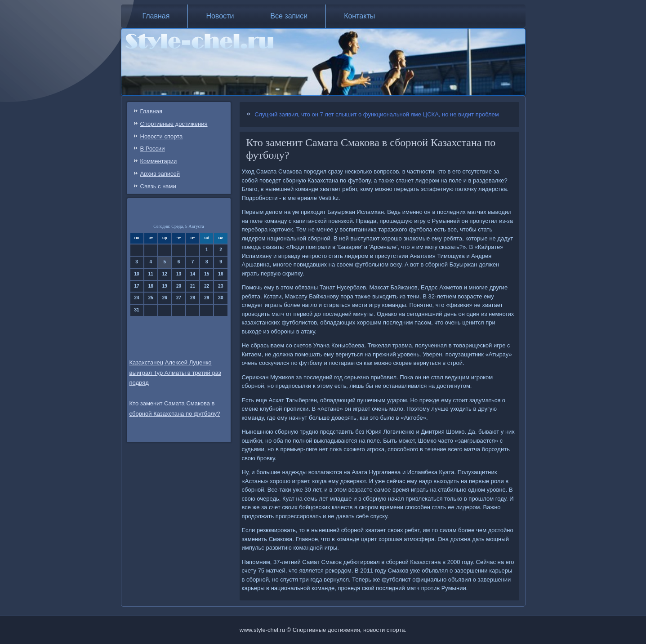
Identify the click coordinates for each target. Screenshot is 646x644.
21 (193, 286)
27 (179, 298)
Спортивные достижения (174, 124)
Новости (220, 16)
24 (137, 298)
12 (165, 274)
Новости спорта (162, 136)
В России (153, 149)
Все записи (289, 16)
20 (179, 286)
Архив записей (160, 174)
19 (165, 286)
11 (151, 274)
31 (137, 310)
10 (137, 274)
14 (193, 274)
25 (151, 298)
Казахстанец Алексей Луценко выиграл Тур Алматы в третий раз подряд (175, 373)
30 (221, 298)
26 (165, 298)
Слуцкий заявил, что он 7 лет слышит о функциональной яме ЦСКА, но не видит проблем (377, 114)
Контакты (359, 16)
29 (207, 298)
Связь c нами (158, 186)
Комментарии (159, 161)
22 (207, 286)
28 (193, 298)
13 (179, 274)
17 (137, 286)
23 (221, 286)
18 (151, 286)
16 (221, 274)
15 (207, 274)
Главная (156, 16)
